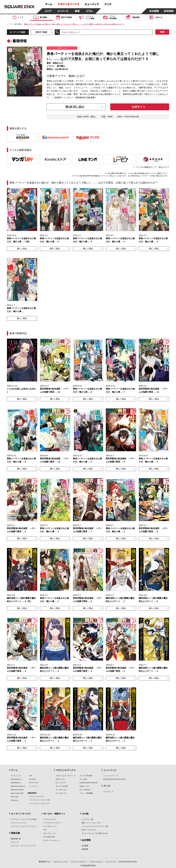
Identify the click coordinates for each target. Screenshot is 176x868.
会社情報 (85, 846)
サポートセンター (97, 862)
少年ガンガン (61, 779)
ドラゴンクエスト (50, 819)
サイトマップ (111, 862)
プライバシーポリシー (79, 862)
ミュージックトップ (111, 776)
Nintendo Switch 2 (18, 786)
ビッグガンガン (61, 793)
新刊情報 (18, 24)
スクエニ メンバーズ (18, 823)
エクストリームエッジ (51, 840)
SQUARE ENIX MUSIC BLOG (114, 779)
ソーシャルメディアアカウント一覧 (95, 826)
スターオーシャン (50, 833)
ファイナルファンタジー (52, 823)
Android (32, 779)
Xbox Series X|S (17, 793)
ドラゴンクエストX (36, 797)
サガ (45, 830)
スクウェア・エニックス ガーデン (23, 846)
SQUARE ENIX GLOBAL (128, 862)
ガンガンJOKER (62, 786)
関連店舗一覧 (16, 839)
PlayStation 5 (16, 779)
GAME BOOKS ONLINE (89, 783)
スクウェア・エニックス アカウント (24, 826)
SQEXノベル (84, 786)
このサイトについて (61, 862)
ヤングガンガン (61, 790)
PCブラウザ (34, 783)
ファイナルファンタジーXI (39, 804)
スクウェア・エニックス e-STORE (24, 819)
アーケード (33, 786)
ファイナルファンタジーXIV (40, 800)
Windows (14, 800)
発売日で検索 (41, 32)
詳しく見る (22, 249)
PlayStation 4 (16, 783)
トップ (9, 24)
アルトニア (15, 842)
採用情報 (85, 849)
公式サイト (139, 107)
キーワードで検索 (17, 32)
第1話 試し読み (75, 107)
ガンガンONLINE (86, 776)
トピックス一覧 (87, 819)
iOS (31, 776)
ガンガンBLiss (85, 790)
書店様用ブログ (45, 862)
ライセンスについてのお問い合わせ (95, 833)
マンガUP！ (84, 779)
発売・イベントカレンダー (91, 823)
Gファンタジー (61, 783)
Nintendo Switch (17, 790)
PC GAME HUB (49, 837)
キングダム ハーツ (50, 826)
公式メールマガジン (89, 830)
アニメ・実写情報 (86, 793)
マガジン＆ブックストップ (65, 776)
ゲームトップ (16, 776)
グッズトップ (108, 792)
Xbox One (15, 797)
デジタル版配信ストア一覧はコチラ (153, 167)
